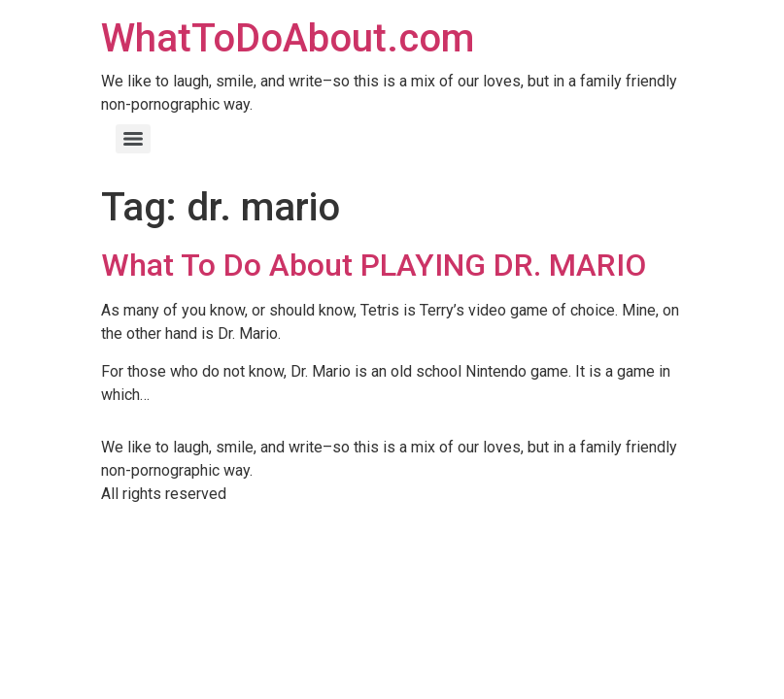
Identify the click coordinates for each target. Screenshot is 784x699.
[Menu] (133, 139)
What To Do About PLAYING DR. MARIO (374, 265)
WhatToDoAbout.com (288, 38)
